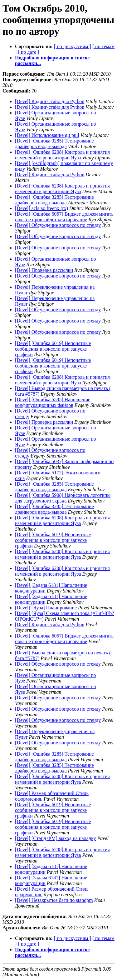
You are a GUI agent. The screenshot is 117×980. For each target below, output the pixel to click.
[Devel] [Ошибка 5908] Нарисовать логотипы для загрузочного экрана (63, 498)
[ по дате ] (28, 52)
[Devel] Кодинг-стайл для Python (50, 101)
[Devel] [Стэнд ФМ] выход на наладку (55, 838)
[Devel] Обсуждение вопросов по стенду (58, 225)
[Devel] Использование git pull (47, 135)
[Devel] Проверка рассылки (44, 270)
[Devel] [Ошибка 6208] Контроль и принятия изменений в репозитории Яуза (62, 155)
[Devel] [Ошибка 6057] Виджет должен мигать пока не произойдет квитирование (64, 217)
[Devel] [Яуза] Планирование (46, 608)
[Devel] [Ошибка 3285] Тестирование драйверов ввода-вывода (54, 144)
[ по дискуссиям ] (73, 46)
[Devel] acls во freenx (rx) (41, 208)
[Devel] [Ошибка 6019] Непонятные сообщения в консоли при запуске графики (53, 349)
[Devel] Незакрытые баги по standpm (54, 900)
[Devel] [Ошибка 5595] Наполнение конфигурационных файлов (53, 402)
